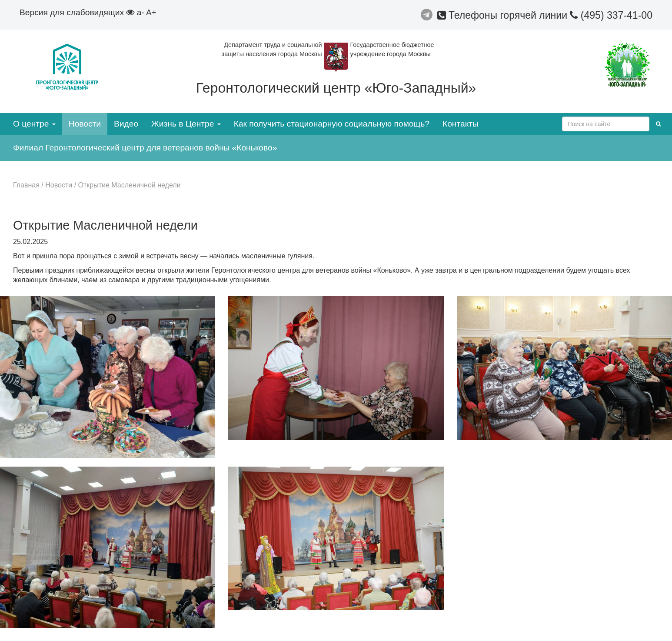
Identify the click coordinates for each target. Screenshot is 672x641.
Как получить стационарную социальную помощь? (332, 124)
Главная (26, 185)
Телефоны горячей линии (504, 15)
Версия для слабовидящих (77, 12)
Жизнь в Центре (186, 124)
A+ (151, 12)
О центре (34, 124)
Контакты (461, 124)
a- (141, 12)
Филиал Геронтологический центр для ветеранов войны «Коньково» (145, 148)
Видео (126, 124)
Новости (85, 124)
